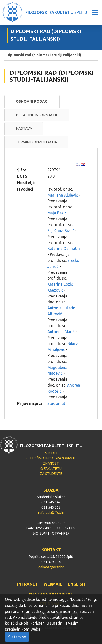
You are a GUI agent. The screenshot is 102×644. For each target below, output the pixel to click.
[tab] (32, 102)
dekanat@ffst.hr (51, 567)
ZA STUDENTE (51, 474)
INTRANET (27, 584)
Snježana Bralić (61, 231)
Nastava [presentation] (24, 128)
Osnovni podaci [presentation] (32, 101)
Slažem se (17, 637)
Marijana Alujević (62, 195)
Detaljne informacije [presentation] (37, 115)
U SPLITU (56, 12)
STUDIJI (51, 453)
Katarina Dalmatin (64, 248)
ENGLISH (76, 584)
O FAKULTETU (51, 469)
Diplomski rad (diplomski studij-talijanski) (44, 55)
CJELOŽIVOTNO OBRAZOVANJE (51, 458)
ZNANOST (51, 463)
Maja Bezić (57, 213)
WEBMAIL (53, 584)
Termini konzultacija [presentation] (36, 142)
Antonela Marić (61, 332)
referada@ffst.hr (51, 513)
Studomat (56, 403)
